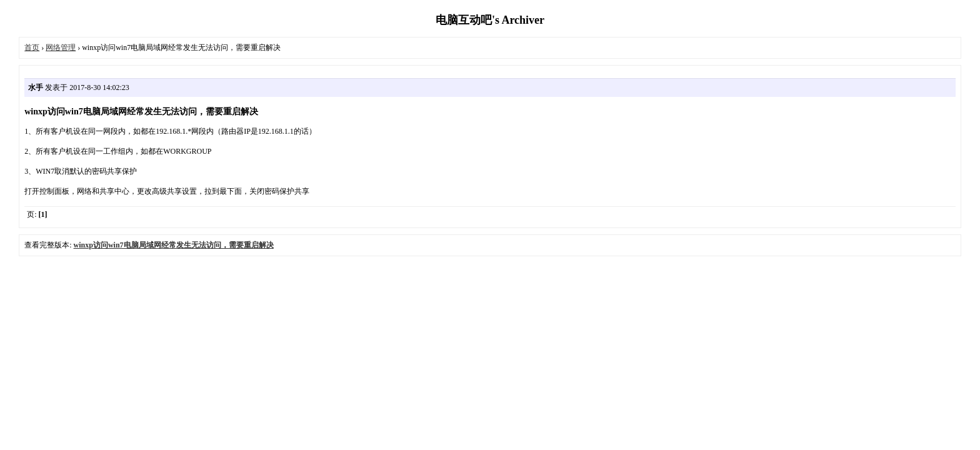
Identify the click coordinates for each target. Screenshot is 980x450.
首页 (32, 47)
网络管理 (61, 47)
